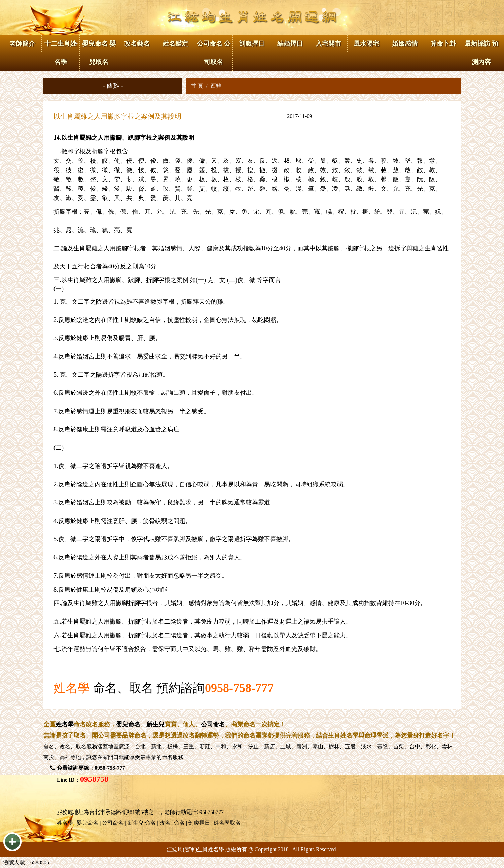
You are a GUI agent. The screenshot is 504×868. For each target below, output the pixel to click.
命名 (49, 746)
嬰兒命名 (128, 724)
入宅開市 (328, 44)
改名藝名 (137, 44)
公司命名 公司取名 (214, 53)
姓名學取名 (227, 823)
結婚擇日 (290, 44)
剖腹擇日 (252, 44)
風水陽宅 (366, 44)
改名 (65, 746)
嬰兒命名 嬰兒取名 (99, 53)
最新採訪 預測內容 (481, 53)
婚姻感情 (405, 44)
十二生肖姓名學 (60, 53)
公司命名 (213, 724)
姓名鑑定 (175, 44)
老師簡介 (22, 44)
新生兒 (155, 724)
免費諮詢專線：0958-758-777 (91, 768)
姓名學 (72, 688)
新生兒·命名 (142, 823)
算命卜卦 (443, 44)
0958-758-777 (239, 688)
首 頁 (197, 86)
